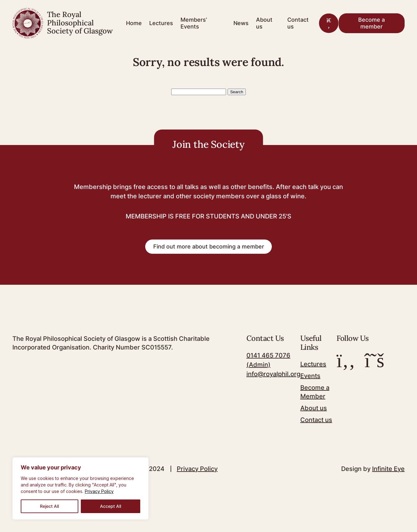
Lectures (161, 23)
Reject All (49, 506)
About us (264, 23)
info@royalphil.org (273, 374)
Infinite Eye (388, 469)
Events (310, 376)
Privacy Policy (99, 491)
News (241, 23)
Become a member (371, 23)
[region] (80, 488)
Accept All (111, 506)
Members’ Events (194, 23)
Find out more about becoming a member (209, 246)
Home (134, 23)
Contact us (298, 23)
